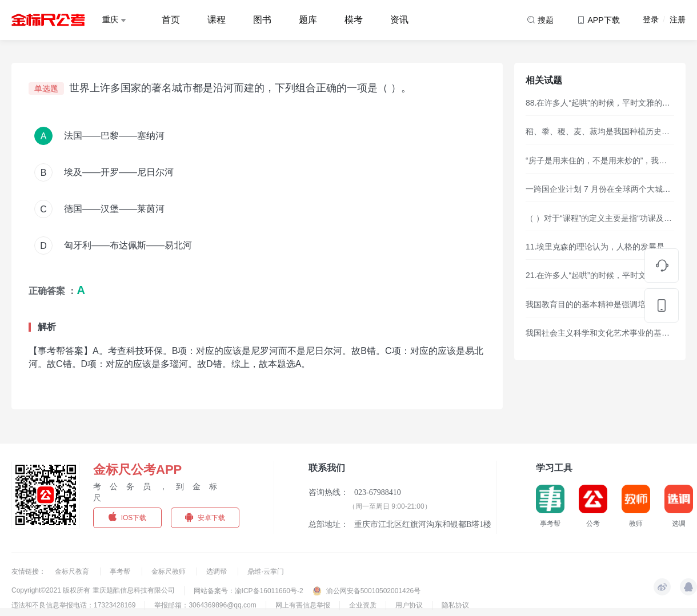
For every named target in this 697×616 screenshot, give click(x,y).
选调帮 (217, 571)
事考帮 (121, 571)
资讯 (399, 20)
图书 (262, 20)
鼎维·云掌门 (265, 571)
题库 (308, 20)
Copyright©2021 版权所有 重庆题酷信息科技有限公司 (93, 590)
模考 (354, 20)
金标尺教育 (73, 571)
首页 (171, 20)
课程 (217, 20)
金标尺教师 (169, 571)
